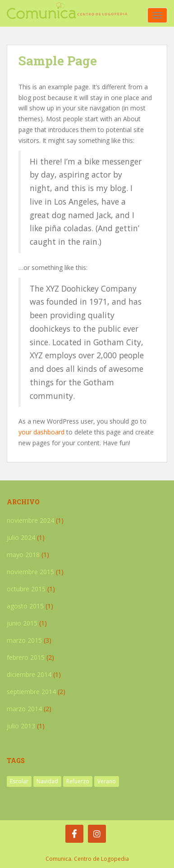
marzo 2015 (24, 640)
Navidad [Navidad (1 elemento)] (47, 781)
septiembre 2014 (31, 692)
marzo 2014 (24, 709)
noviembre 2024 (30, 520)
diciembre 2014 (29, 674)
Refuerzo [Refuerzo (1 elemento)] (78, 781)
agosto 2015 (25, 606)
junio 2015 (22, 623)
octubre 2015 (26, 589)
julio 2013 (21, 726)
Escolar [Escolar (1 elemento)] (19, 781)
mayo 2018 (23, 555)
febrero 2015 (26, 657)
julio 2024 (21, 537)
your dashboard (41, 432)
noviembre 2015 (30, 572)
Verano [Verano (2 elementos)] (107, 781)
